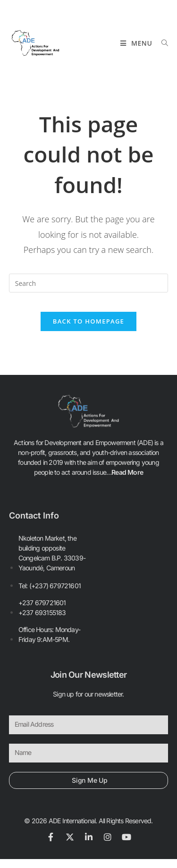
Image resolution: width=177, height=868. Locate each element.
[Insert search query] (89, 283)
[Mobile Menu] (137, 43)
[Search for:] (161, 43)
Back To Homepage (88, 321)
